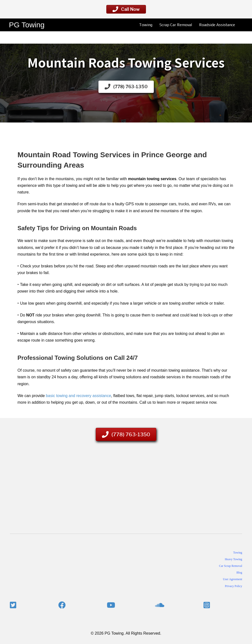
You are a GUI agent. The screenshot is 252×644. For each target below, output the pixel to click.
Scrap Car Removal (175, 25)
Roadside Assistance (217, 25)
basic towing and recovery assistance (78, 396)
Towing (145, 25)
